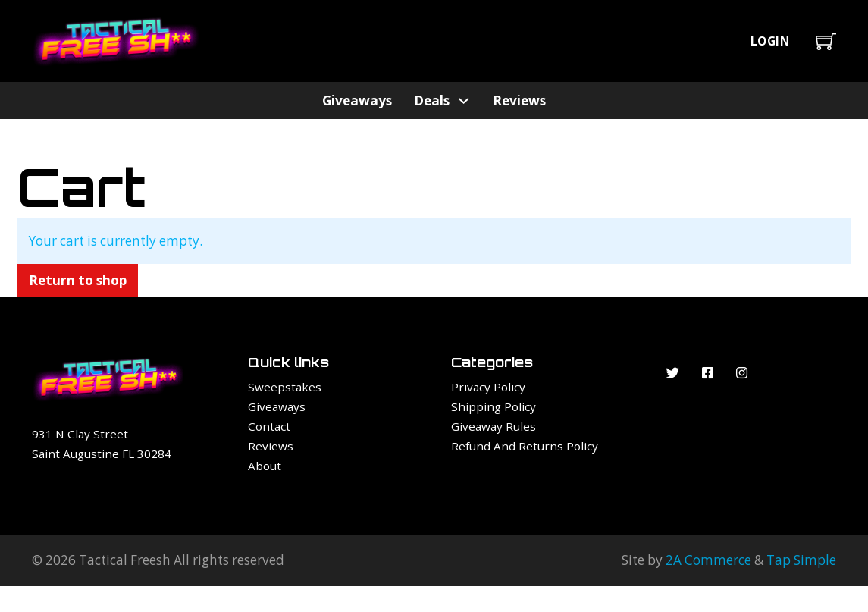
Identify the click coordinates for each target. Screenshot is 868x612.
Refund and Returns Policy (525, 446)
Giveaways (357, 100)
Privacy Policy (488, 387)
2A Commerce (708, 560)
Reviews (519, 100)
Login (770, 41)
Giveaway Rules (494, 426)
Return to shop (78, 280)
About (265, 466)
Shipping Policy (494, 406)
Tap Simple (801, 560)
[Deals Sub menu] (464, 100)
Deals (432, 100)
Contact (269, 426)
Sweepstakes (285, 387)
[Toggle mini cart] (826, 41)
